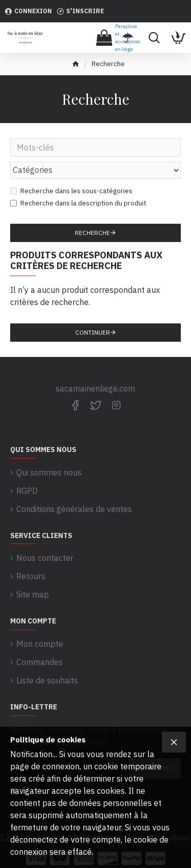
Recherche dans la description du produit (78, 203)
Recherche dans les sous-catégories (71, 191)
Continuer (93, 332)
